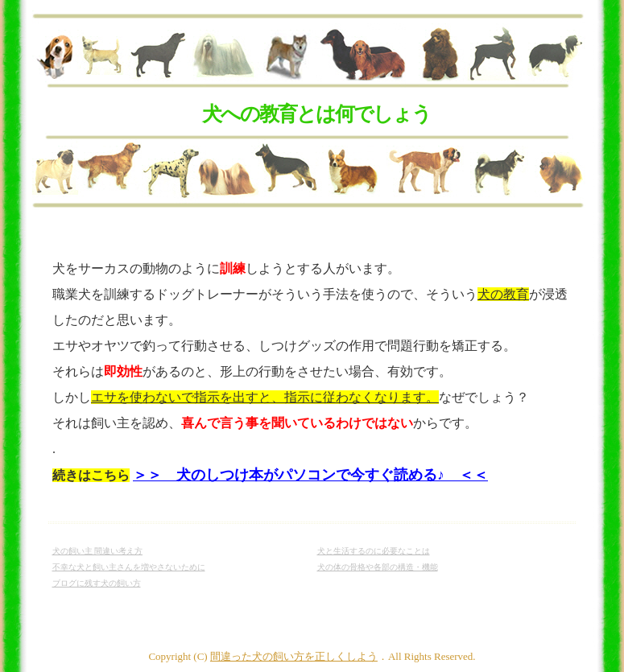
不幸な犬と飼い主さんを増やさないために (129, 567)
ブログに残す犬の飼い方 (97, 583)
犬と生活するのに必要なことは (374, 551)
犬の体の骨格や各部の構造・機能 (378, 567)
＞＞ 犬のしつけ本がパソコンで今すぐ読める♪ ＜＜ (310, 475)
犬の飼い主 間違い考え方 (98, 551)
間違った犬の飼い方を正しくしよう (294, 656)
